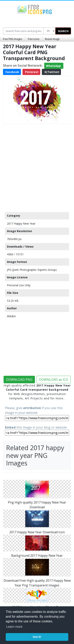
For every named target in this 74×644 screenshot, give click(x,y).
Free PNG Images (13, 39)
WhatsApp (54, 66)
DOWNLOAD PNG (19, 380)
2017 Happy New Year (21, 223)
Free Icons (34, 39)
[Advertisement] (37, 167)
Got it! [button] (37, 637)
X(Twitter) (51, 72)
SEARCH (63, 31)
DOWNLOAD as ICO (54, 380)
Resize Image (52, 39)
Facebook (12, 72)
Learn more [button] (14, 627)
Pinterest (31, 72)
